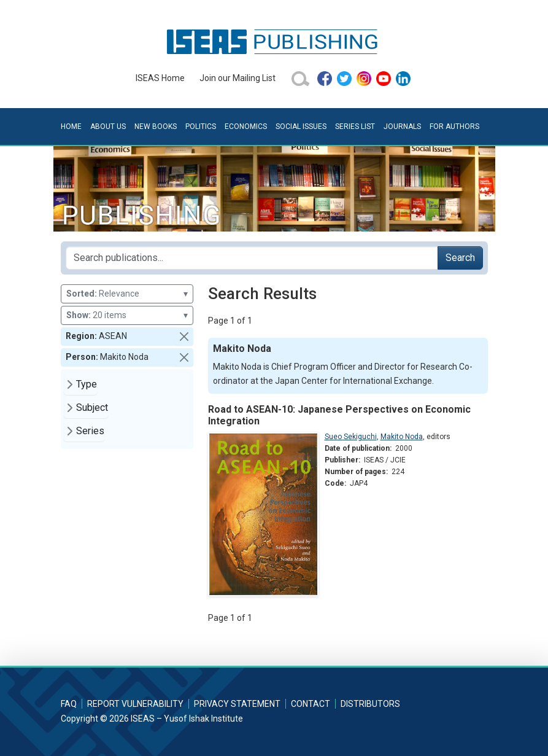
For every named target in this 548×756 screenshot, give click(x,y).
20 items (127, 315)
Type (87, 384)
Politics (201, 127)
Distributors (370, 704)
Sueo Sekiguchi (351, 437)
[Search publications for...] (252, 258)
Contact (311, 704)
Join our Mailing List (237, 78)
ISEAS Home (160, 78)
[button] (184, 337)
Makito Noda (402, 437)
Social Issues (301, 127)
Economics (246, 127)
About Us (108, 127)
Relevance (127, 294)
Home (71, 127)
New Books (156, 127)
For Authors (454, 127)
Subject (92, 407)
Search (460, 258)
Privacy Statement (237, 704)
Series (90, 431)
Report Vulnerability (135, 704)
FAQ (69, 704)
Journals (402, 127)
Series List (355, 127)
